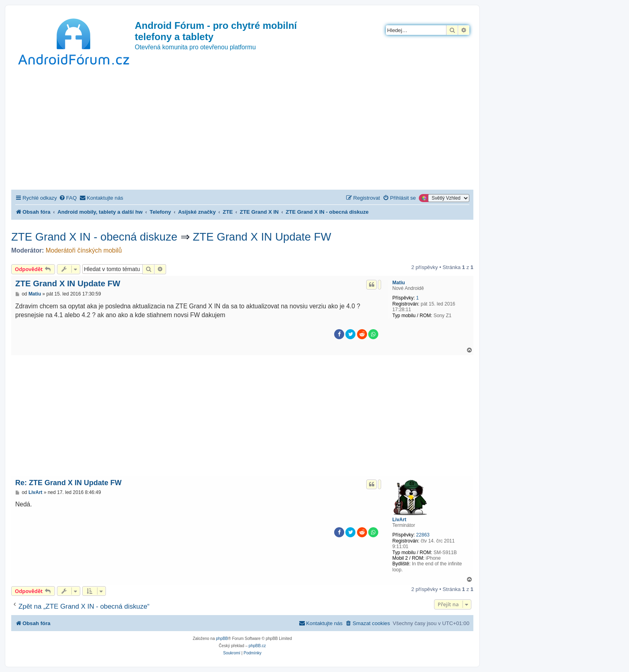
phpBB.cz (257, 646)
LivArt (399, 520)
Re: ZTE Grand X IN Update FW (68, 483)
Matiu (399, 283)
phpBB (222, 639)
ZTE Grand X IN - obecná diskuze (94, 237)
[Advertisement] (242, 130)
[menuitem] (68, 198)
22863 (423, 535)
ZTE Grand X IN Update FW (262, 237)
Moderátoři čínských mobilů (84, 250)
